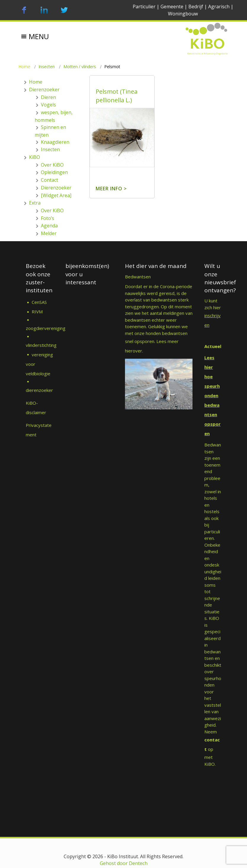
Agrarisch (219, 7)
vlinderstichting (41, 345)
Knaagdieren (55, 142)
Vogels (48, 105)
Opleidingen (54, 172)
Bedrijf (196, 7)
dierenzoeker (39, 390)
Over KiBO (52, 165)
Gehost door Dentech (124, 863)
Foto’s (48, 218)
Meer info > (111, 189)
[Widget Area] (56, 195)
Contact (49, 180)
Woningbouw (183, 14)
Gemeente (172, 7)
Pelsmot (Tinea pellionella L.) (117, 96)
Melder (49, 233)
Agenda (49, 226)
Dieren (48, 97)
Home (24, 67)
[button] (39, 32)
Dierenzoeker (44, 90)
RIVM (38, 312)
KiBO (35, 157)
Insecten (47, 67)
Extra (35, 203)
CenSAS (39, 302)
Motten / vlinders (80, 67)
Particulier (144, 7)
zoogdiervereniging (46, 328)
